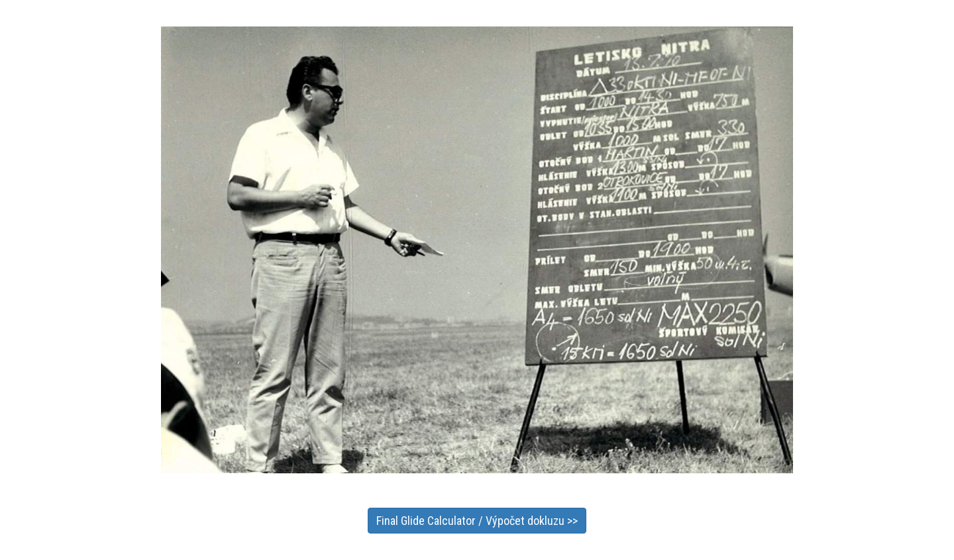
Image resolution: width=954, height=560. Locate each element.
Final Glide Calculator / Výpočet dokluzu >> (477, 521)
